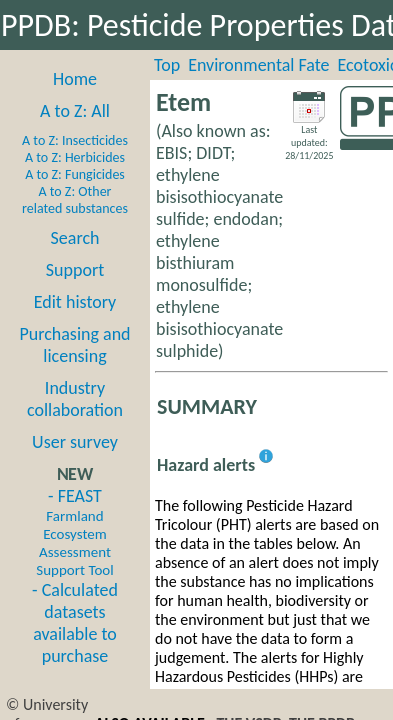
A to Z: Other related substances (75, 200)
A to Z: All (75, 111)
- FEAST (74, 532)
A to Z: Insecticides (75, 140)
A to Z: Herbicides (75, 157)
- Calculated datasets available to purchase (75, 623)
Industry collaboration (75, 399)
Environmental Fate (258, 65)
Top (167, 65)
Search (75, 238)
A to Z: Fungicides (75, 174)
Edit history (75, 302)
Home (75, 79)
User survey (75, 442)
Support (75, 270)
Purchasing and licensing (74, 345)
